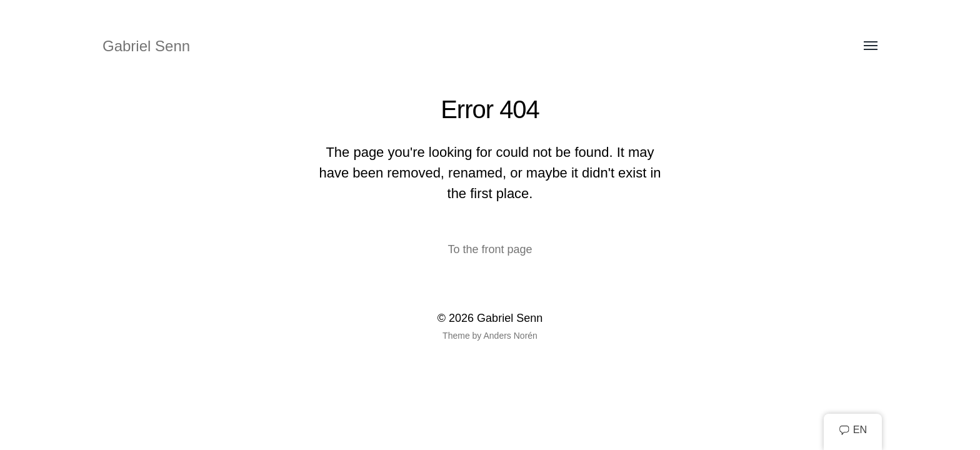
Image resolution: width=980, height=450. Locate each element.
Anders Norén (510, 336)
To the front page (490, 249)
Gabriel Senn (146, 46)
